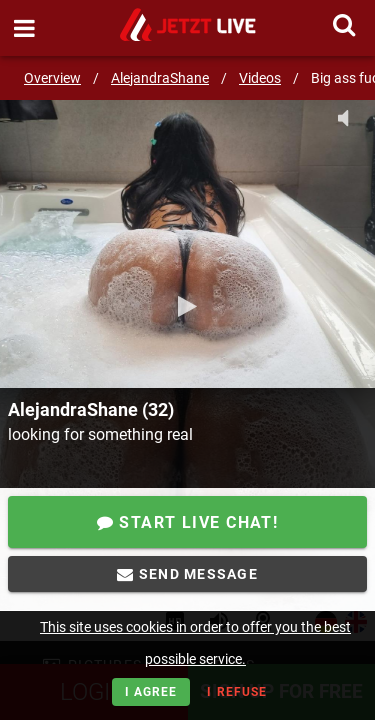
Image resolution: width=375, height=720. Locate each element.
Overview (52, 78)
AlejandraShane (160, 78)
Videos (260, 78)
